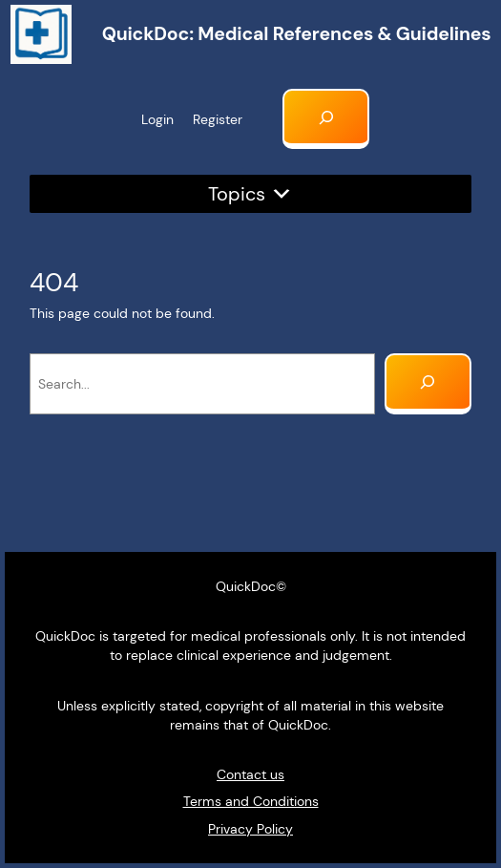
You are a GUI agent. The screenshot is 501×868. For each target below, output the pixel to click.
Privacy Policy (250, 829)
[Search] (428, 384)
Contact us (250, 774)
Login (157, 119)
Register (218, 119)
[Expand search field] (326, 119)
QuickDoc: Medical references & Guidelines (297, 34)
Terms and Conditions (251, 801)
